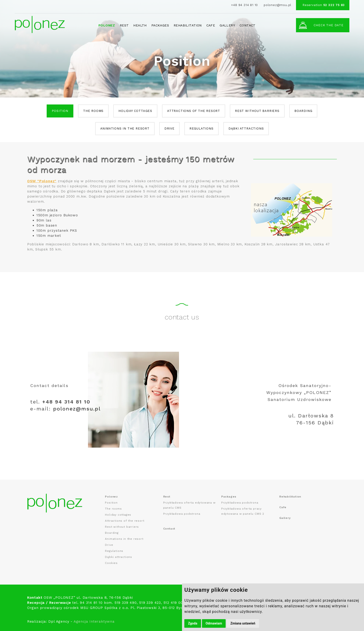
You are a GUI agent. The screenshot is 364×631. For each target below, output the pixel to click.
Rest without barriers (257, 111)
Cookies (111, 563)
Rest (124, 25)
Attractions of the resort (194, 111)
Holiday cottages (135, 111)
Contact (248, 25)
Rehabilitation (188, 25)
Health (140, 25)
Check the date (321, 25)
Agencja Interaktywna (94, 621)
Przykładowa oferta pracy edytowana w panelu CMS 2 (243, 511)
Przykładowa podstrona (182, 514)
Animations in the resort (125, 128)
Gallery (227, 25)
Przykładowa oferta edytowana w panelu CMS (189, 505)
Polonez (107, 25)
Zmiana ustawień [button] (243, 623)
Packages (160, 25)
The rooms (93, 111)
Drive (169, 128)
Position (60, 111)
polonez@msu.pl (278, 5)
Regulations (201, 128)
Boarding (303, 111)
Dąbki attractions (246, 128)
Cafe (211, 25)
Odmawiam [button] (214, 623)
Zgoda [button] (193, 623)
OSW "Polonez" (42, 181)
